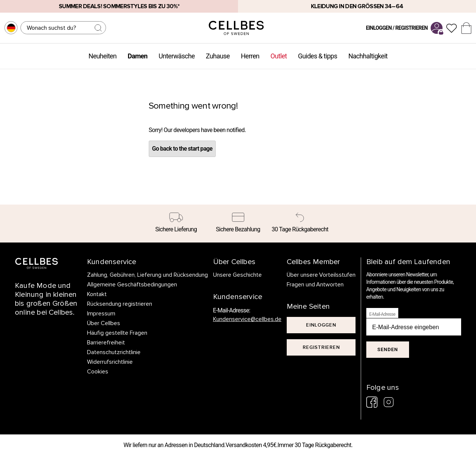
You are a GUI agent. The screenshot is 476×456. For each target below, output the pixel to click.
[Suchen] (63, 28)
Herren (250, 56)
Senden (388, 349)
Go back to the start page (182, 149)
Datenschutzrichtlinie (114, 352)
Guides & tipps (317, 56)
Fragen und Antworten (315, 285)
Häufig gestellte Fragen (117, 333)
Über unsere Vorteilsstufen (321, 275)
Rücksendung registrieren (120, 304)
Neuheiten (102, 56)
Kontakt (97, 294)
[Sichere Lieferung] (176, 224)
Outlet (279, 56)
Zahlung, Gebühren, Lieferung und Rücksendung (147, 275)
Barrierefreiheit (106, 343)
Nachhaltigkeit (368, 56)
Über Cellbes (104, 323)
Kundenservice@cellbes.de (247, 319)
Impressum (101, 314)
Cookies (98, 372)
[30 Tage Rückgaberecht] (300, 224)
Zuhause (218, 56)
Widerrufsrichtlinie (110, 362)
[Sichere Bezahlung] (238, 224)
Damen (137, 56)
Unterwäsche (176, 56)
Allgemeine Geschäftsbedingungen (132, 285)
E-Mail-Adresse (382, 314)
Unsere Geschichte (237, 275)
